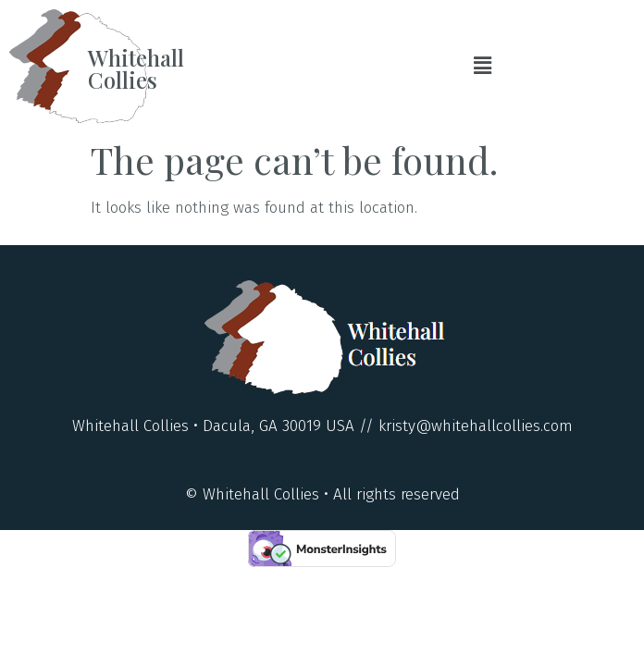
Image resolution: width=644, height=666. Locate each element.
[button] (483, 66)
